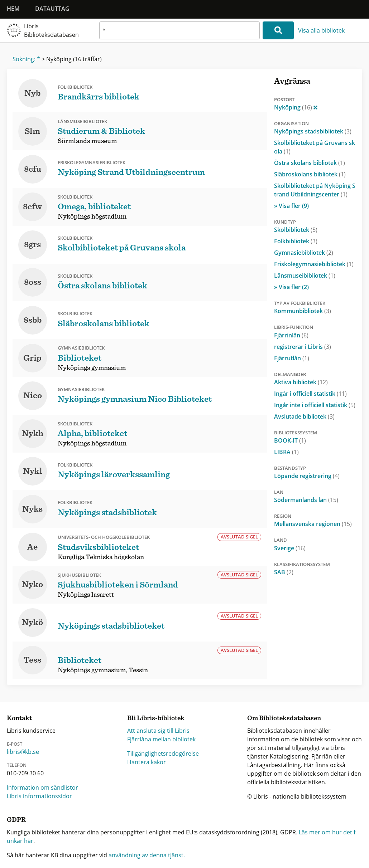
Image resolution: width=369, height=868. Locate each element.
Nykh (33, 434)
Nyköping (296, 107)
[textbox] (179, 30)
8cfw (32, 207)
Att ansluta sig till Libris (158, 731)
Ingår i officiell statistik (310, 394)
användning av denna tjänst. (147, 855)
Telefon (17, 765)
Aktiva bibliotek (301, 382)
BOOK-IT (290, 440)
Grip (32, 358)
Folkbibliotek (296, 241)
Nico (33, 396)
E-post (15, 744)
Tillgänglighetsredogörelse (163, 754)
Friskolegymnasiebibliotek (314, 264)
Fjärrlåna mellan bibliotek (161, 739)
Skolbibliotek (296, 230)
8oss (33, 282)
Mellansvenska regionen (313, 524)
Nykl (33, 471)
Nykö (32, 623)
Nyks (32, 509)
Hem (13, 9)
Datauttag (52, 9)
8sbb (33, 320)
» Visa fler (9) (291, 206)
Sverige (290, 548)
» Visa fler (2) (291, 287)
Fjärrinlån (291, 335)
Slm (32, 131)
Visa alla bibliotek (321, 30)
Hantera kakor (147, 762)
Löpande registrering (307, 476)
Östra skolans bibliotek (310, 163)
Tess (32, 660)
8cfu (33, 169)
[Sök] (278, 30)
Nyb (32, 93)
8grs (32, 245)
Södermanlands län (306, 500)
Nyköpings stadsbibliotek (313, 131)
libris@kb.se (23, 752)
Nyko (32, 585)
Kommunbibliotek (303, 311)
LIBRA (286, 452)
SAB (284, 572)
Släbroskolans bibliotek (310, 174)
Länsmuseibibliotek (305, 275)
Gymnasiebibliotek (304, 253)
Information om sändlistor (42, 787)
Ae (32, 547)
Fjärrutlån (292, 358)
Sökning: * (26, 59)
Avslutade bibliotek (304, 416)
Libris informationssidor (39, 796)
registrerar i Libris (303, 347)
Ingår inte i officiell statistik (315, 405)
